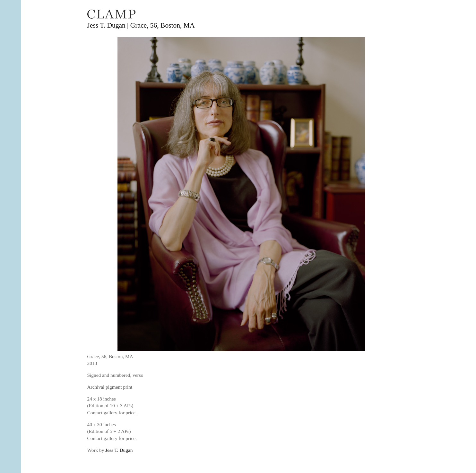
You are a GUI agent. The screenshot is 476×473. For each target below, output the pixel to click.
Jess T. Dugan (119, 450)
